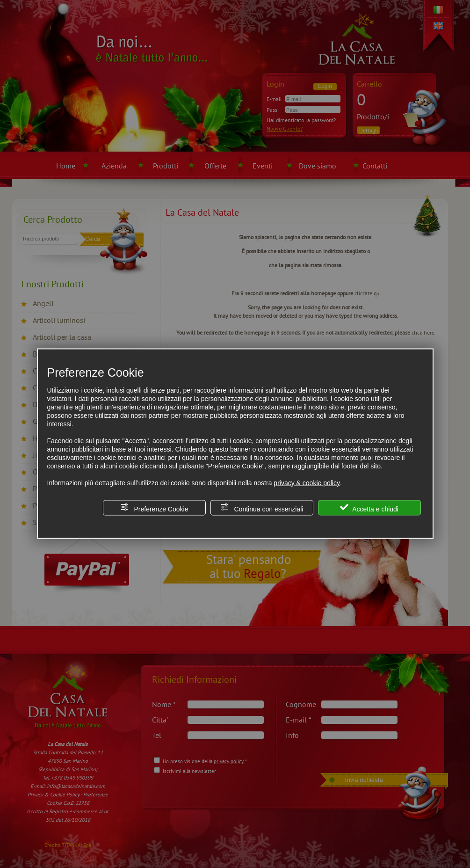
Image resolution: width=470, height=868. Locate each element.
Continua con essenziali (262, 507)
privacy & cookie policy (307, 482)
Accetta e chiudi (369, 507)
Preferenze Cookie (154, 507)
